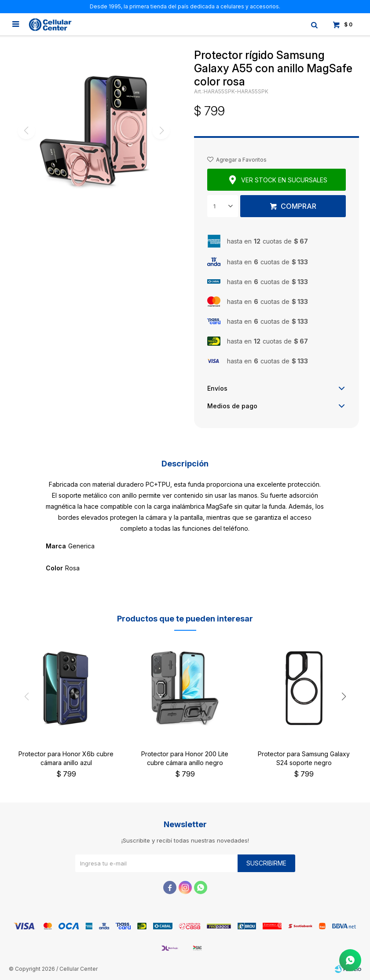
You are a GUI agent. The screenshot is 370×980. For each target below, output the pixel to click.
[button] (344, 697)
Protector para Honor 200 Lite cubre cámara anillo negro (185, 758)
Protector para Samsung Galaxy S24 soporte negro (304, 758)
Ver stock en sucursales (284, 180)
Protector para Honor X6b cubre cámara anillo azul (66, 758)
